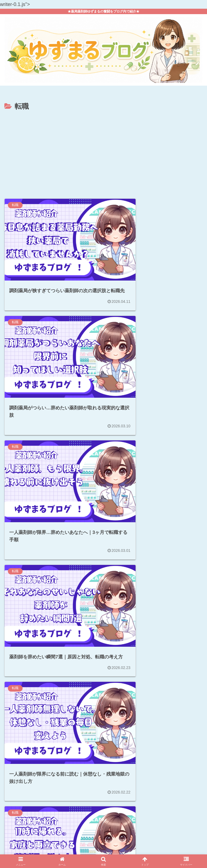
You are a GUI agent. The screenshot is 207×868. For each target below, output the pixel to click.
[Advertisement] (103, 153)
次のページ (103, 780)
